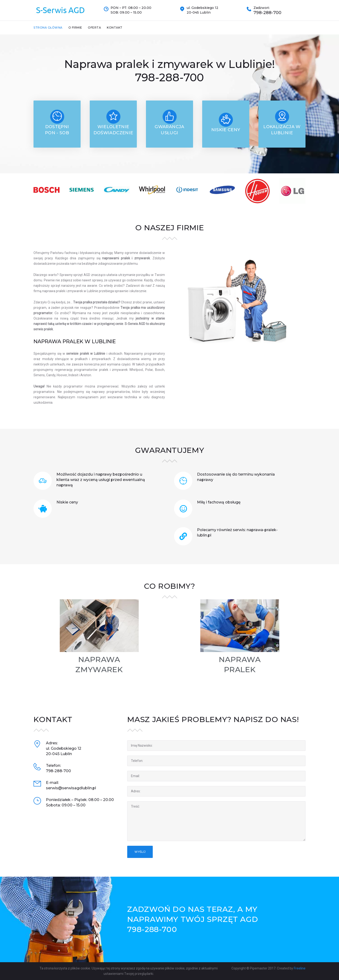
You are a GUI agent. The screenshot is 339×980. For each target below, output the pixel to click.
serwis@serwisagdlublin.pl (71, 788)
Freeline (300, 968)
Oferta (94, 28)
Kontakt (115, 28)
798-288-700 (267, 13)
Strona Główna (48, 28)
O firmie (75, 28)
